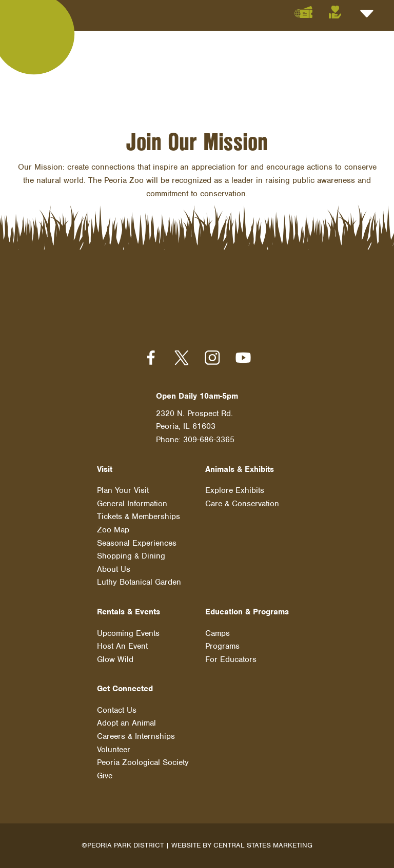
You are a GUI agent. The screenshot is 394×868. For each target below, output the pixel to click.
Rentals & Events (129, 612)
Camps (218, 633)
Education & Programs (247, 612)
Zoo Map (113, 530)
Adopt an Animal (126, 723)
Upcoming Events (128, 633)
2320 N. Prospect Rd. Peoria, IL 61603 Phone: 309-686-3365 (195, 427)
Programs (222, 646)
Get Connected (125, 689)
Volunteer (114, 750)
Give (105, 776)
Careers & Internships (136, 736)
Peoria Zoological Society (143, 762)
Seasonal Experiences (137, 543)
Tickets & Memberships (139, 516)
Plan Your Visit (123, 490)
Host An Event (122, 646)
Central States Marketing (263, 845)
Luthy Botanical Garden (139, 582)
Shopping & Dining (131, 556)
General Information (132, 504)
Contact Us (117, 710)
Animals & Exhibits (240, 469)
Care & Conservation (242, 504)
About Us (114, 569)
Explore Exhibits (235, 490)
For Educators (231, 659)
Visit (105, 469)
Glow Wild (115, 659)
